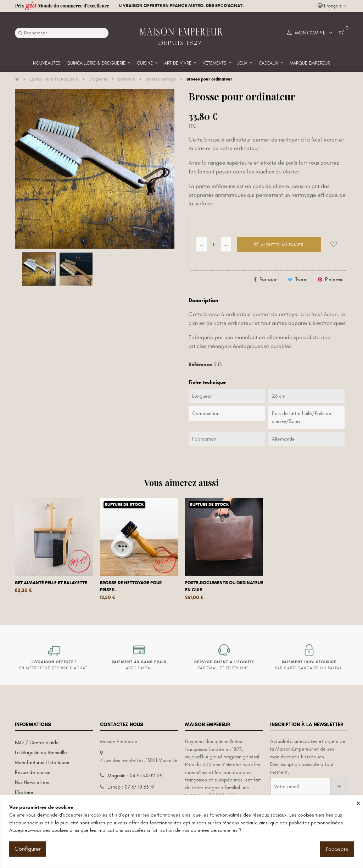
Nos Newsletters (32, 782)
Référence (200, 364)
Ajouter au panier (279, 245)
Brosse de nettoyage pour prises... (131, 586)
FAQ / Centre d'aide (37, 743)
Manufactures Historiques (42, 762)
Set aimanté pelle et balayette (51, 583)
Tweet (302, 279)
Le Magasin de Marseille (41, 753)
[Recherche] (62, 33)
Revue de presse (33, 772)
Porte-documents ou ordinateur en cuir (224, 586)
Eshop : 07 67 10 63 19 (131, 787)
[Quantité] (214, 244)
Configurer (28, 849)
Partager (269, 279)
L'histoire (24, 792)
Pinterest (334, 279)
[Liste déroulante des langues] (332, 6)
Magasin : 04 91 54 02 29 (135, 776)
